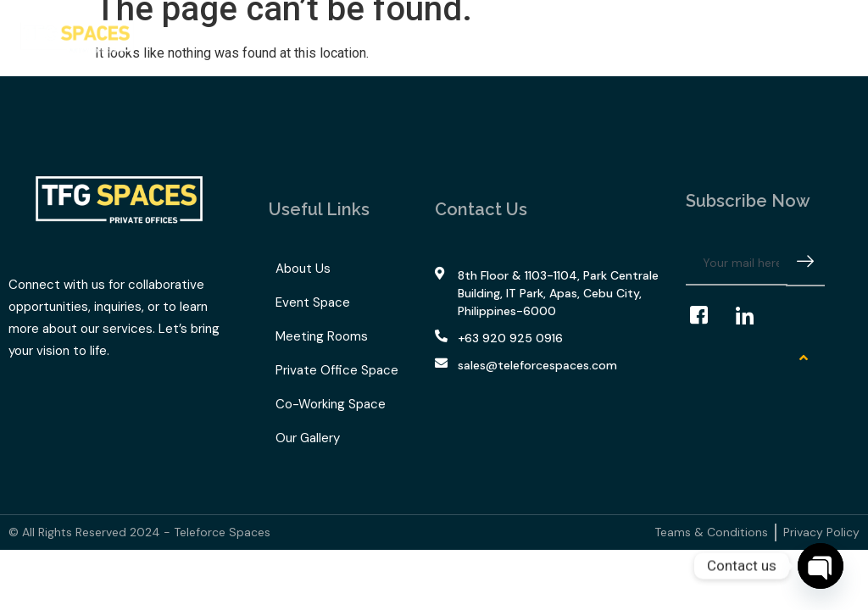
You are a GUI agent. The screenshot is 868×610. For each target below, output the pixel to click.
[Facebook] (707, 316)
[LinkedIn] (753, 316)
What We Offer (273, 33)
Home (179, 33)
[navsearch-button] (810, 38)
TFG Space (388, 33)
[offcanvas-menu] (836, 38)
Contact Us (562, 33)
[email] (737, 263)
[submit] (805, 264)
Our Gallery (479, 33)
